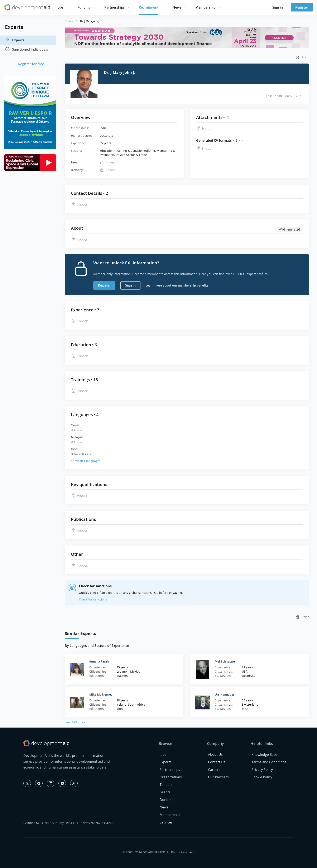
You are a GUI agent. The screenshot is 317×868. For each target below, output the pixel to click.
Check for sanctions (93, 599)
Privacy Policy (262, 770)
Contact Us (217, 762)
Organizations (171, 777)
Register (302, 7)
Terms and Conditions (269, 762)
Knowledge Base (264, 755)
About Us (215, 755)
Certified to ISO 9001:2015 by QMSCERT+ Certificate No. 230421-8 (69, 823)
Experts (15, 40)
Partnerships (115, 7)
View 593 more (75, 722)
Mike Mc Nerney (101, 694)
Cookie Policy (262, 777)
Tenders (166, 785)
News (177, 7)
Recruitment (149, 7)
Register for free (31, 64)
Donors (166, 800)
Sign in (278, 7)
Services (166, 822)
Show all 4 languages (86, 461)
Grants (165, 792)
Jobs (60, 7)
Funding (84, 7)
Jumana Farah (99, 661)
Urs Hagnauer (225, 694)
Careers (214, 770)
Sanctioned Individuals (27, 49)
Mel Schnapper (225, 661)
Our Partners (218, 777)
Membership (205, 7)
